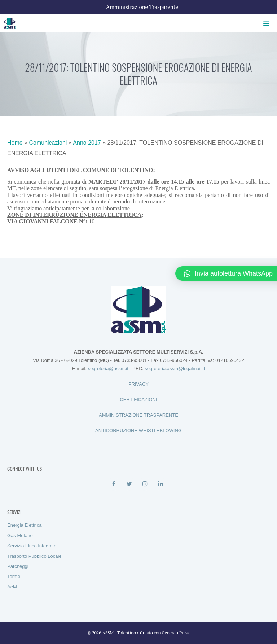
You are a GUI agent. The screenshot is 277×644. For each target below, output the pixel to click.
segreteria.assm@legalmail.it (175, 369)
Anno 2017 (87, 143)
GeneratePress (176, 633)
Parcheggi (18, 566)
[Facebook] (114, 484)
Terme (14, 576)
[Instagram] (145, 484)
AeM (12, 587)
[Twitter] (129, 484)
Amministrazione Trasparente (142, 7)
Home (15, 143)
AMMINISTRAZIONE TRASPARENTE (138, 415)
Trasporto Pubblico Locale (34, 556)
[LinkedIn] (160, 484)
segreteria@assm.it (108, 369)
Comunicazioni (48, 143)
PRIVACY (138, 384)
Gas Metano (20, 536)
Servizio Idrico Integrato (32, 546)
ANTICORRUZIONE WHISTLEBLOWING (138, 431)
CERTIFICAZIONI (138, 400)
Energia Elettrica (24, 525)
